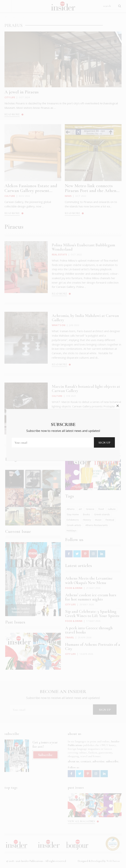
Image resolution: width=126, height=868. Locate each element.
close (118, 406)
